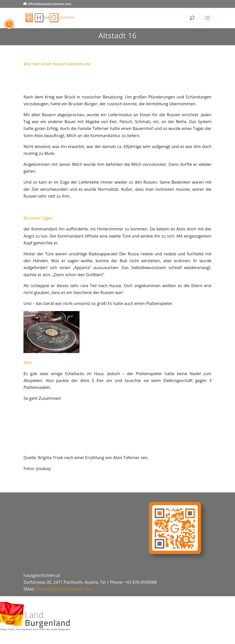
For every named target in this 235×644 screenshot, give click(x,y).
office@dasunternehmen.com (64, 589)
